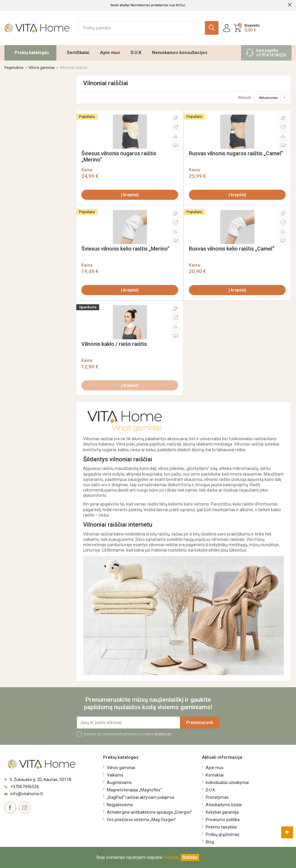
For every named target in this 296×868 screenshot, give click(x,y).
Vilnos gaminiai (121, 768)
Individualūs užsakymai (227, 783)
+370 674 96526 (271, 55)
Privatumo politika (223, 820)
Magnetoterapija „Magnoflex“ (134, 790)
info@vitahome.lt (27, 794)
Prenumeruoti (200, 723)
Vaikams (115, 775)
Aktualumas (273, 98)
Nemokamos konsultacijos (180, 53)
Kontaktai (215, 775)
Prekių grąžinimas (223, 834)
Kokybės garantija (222, 812)
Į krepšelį (130, 195)
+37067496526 (25, 787)
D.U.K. (211, 790)
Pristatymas (217, 797)
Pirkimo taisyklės (221, 827)
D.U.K (136, 53)
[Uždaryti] (190, 857)
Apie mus (110, 53)
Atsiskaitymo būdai (224, 805)
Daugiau (172, 857)
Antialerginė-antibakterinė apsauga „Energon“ (149, 812)
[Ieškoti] (148, 28)
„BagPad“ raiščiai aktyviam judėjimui (141, 797)
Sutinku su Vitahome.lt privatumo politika (127, 734)
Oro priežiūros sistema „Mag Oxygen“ (141, 820)
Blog (210, 842)
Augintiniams (119, 783)
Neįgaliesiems (120, 805)
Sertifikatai (78, 53)
